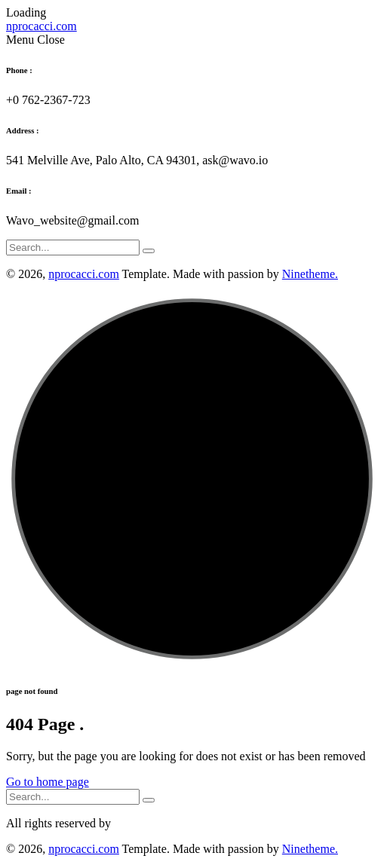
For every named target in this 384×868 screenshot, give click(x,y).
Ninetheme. (310, 274)
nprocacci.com (84, 274)
